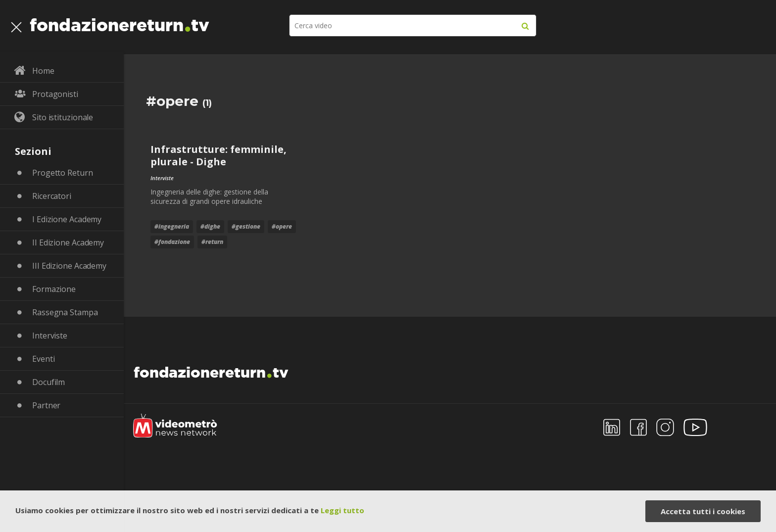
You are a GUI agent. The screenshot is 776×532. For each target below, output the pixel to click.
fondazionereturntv (120, 22)
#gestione (246, 226)
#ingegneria (172, 226)
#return (212, 242)
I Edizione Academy (67, 219)
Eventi (43, 359)
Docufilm (48, 382)
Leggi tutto (342, 510)
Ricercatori (52, 196)
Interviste (50, 336)
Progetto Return (63, 173)
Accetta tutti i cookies (703, 511)
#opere (282, 226)
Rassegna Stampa (65, 312)
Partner (46, 405)
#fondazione (172, 242)
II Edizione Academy (68, 242)
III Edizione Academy (69, 266)
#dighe (210, 226)
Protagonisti (55, 94)
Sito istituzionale (63, 117)
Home (43, 71)
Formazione (54, 289)
